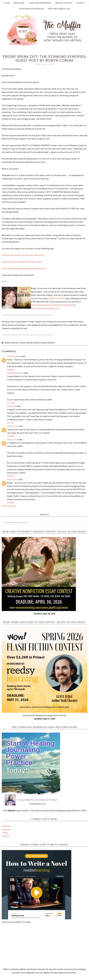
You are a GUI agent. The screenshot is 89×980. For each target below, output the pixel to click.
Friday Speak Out (12, 343)
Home (7, 3)
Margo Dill (12, 406)
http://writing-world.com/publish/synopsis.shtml (23, 255)
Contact (80, 3)
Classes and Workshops (40, 3)
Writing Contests (64, 3)
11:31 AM (11, 403)
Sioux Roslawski (14, 356)
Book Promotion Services (32, 9)
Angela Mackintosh (15, 373)
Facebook (6, 826)
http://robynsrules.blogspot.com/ (45, 308)
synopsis (51, 343)
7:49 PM (10, 503)
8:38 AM (10, 370)
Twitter (5, 833)
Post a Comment (9, 506)
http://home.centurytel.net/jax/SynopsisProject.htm (24, 269)
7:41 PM (10, 436)
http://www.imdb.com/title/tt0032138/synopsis (22, 262)
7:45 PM (10, 476)
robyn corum (13, 426)
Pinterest (6, 836)
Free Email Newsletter (59, 9)
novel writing (27, 343)
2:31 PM (10, 423)
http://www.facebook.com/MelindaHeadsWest (51, 305)
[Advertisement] (44, 946)
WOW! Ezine (19, 3)
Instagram (6, 830)
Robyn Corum (40, 343)
